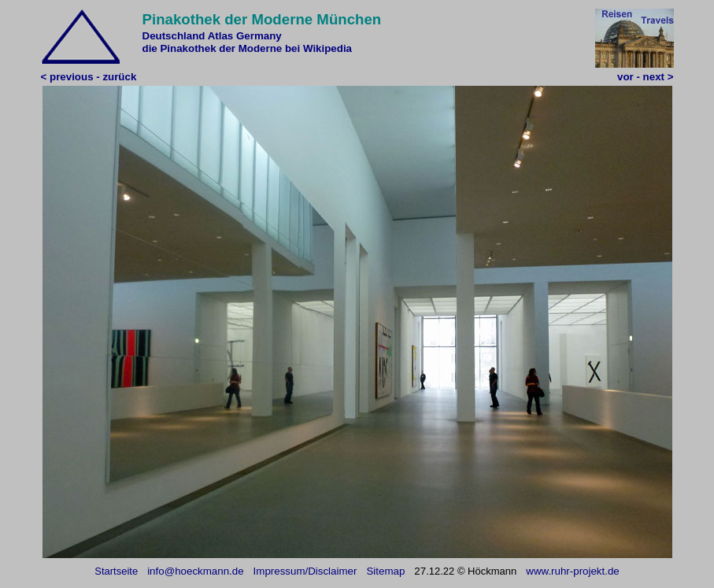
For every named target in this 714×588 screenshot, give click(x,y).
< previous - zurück (89, 77)
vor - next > (645, 77)
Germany (259, 36)
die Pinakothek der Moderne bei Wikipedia (248, 48)
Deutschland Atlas (188, 36)
